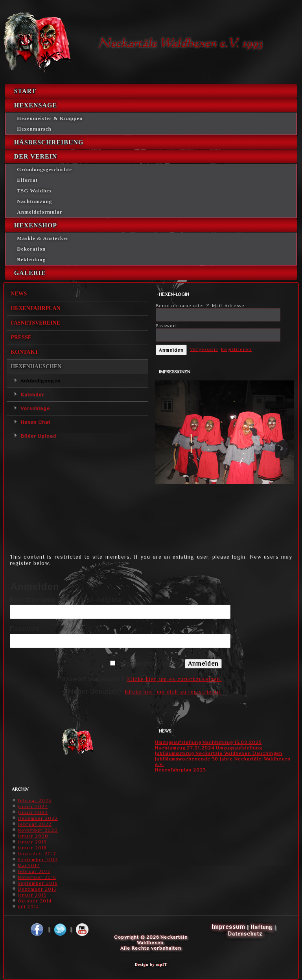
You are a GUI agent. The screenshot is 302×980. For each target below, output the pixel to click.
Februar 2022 (35, 824)
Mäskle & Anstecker (43, 238)
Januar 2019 (32, 842)
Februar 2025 (34, 801)
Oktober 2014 (35, 901)
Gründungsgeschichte (44, 169)
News (19, 294)
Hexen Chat (35, 422)
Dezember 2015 (37, 889)
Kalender (32, 394)
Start (25, 91)
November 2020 (38, 830)
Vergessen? (204, 349)
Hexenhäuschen (36, 366)
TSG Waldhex (34, 191)
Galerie (30, 273)
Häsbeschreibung (49, 142)
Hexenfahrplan (36, 308)
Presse (21, 337)
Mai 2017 (29, 866)
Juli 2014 (28, 907)
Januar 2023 (33, 812)
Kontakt (25, 352)
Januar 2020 (33, 836)
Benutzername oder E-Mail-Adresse (200, 306)
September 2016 (38, 883)
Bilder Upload (38, 436)
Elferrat (27, 180)
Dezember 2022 (38, 818)
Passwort (167, 326)
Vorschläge (35, 408)
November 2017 (37, 854)
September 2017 (38, 860)
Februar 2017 (34, 871)
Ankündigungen (41, 381)
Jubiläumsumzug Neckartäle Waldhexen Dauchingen (219, 753)
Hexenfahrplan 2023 (180, 770)
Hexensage (36, 105)
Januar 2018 (32, 848)
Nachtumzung (34, 201)
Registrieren (236, 349)
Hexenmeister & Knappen (50, 118)
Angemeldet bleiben (149, 663)
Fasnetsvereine (35, 323)
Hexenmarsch (34, 129)
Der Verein (36, 156)
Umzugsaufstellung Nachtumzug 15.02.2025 (208, 742)
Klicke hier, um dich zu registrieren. (173, 692)
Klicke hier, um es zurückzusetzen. (174, 679)
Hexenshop (36, 225)
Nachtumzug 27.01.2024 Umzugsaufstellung (208, 748)
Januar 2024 (33, 807)
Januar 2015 (32, 895)
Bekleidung (31, 259)
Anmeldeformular (40, 212)
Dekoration (31, 249)
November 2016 (37, 877)
